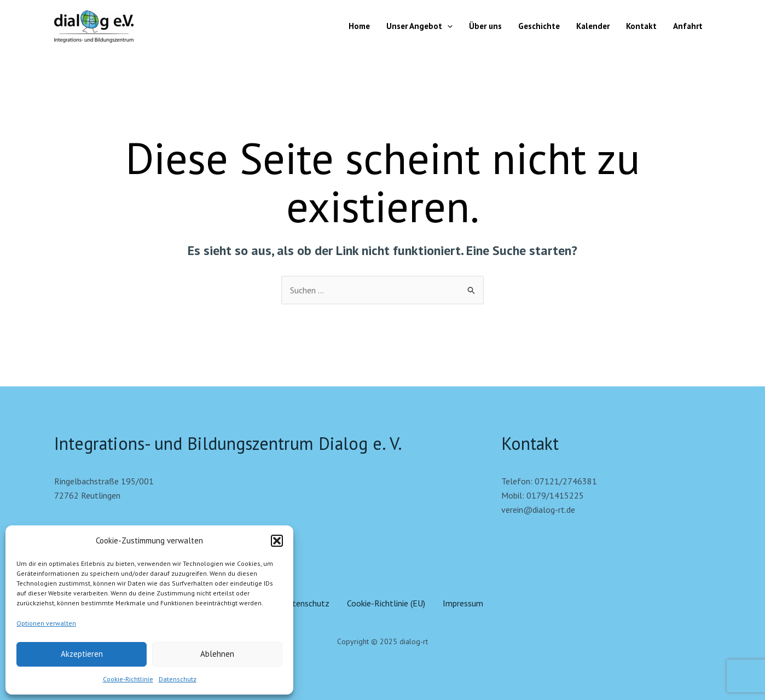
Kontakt (641, 26)
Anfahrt (688, 26)
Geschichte (539, 26)
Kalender (593, 26)
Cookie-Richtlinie (128, 679)
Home (359, 26)
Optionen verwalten (46, 623)
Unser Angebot (419, 26)
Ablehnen (217, 654)
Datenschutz (178, 679)
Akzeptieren (82, 654)
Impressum (463, 603)
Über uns (485, 26)
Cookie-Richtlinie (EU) (386, 603)
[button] (277, 541)
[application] (447, 26)
